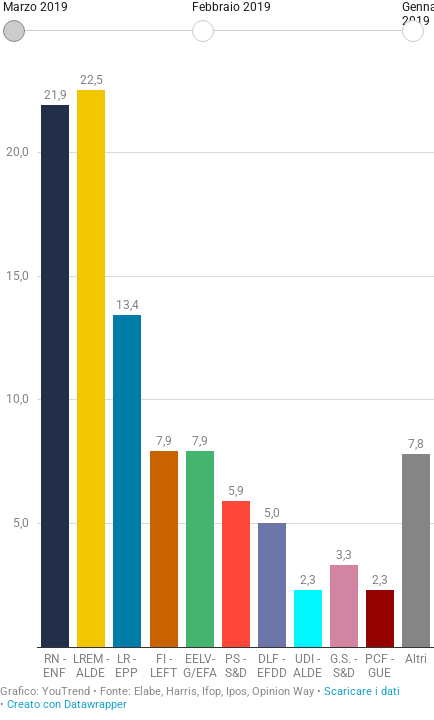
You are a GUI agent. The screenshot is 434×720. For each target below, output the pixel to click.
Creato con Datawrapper (67, 704)
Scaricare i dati (362, 691)
